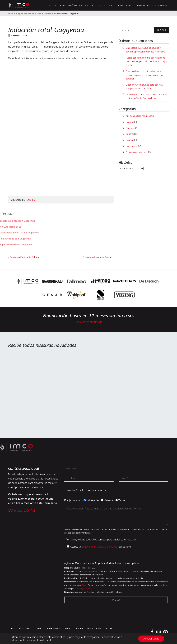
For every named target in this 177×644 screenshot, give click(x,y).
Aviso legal (104, 629)
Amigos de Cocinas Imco (138, 116)
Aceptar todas (151, 639)
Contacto (143, 5)
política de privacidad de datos (99, 547)
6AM (84, 585)
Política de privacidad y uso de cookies (65, 629)
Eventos (130, 122)
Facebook (152, 632)
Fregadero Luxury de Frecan (98, 257)
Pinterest (166, 632)
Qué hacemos (77, 5)
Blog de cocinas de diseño (28, 14)
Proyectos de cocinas (136, 152)
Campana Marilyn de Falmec (24, 257)
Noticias (130, 140)
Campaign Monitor (83, 589)
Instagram (159, 632)
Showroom (160, 5)
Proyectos (126, 5)
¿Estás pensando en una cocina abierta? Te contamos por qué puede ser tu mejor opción (146, 62)
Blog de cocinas (102, 5)
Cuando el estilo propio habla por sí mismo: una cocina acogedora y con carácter (144, 75)
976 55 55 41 (22, 510)
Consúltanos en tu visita (88, 322)
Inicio (52, 5)
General (130, 134)
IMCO (62, 5)
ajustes (50, 640)
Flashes (47, 14)
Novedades (131, 146)
